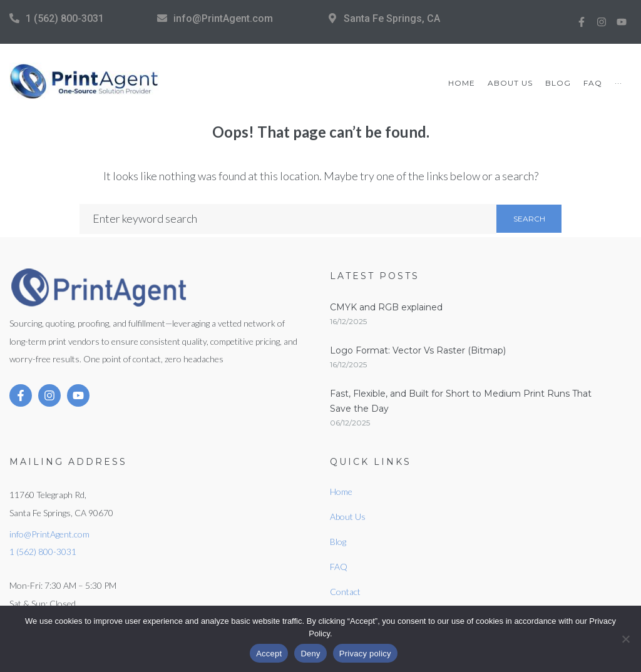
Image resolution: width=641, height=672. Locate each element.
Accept (269, 654)
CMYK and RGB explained (386, 307)
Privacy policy (365, 654)
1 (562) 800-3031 (65, 18)
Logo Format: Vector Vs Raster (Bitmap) (418, 350)
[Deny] (625, 639)
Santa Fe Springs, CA (392, 18)
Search (529, 219)
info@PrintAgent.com (223, 18)
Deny (310, 654)
